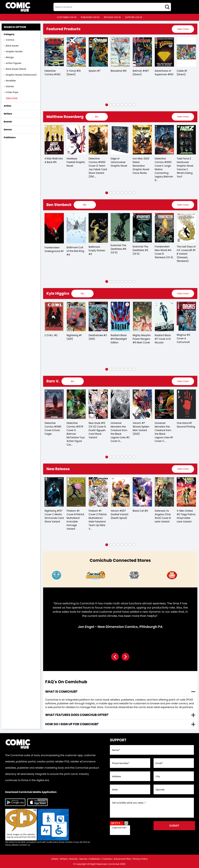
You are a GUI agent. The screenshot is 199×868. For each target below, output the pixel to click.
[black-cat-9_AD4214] (164, 492)
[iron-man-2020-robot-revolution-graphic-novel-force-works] (164, 140)
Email (159, 763)
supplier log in (134, 17)
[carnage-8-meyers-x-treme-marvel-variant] (54, 404)
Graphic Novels (14, 51)
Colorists (107, 859)
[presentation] (183, 29)
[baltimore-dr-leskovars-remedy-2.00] (54, 228)
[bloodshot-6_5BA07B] (120, 52)
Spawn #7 (95, 71)
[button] (107, 105)
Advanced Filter (122, 859)
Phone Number (121, 763)
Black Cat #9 (162, 511)
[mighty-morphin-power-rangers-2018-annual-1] (54, 316)
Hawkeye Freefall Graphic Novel (98, 162)
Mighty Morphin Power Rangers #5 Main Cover (164, 339)
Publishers (95, 859)
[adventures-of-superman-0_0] (164, 52)
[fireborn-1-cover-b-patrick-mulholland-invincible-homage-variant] (98, 492)
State (115, 790)
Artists (55, 859)
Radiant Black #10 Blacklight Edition (141, 339)
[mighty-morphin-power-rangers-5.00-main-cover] (164, 316)
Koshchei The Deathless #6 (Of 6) (140, 249)
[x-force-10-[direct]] (76, 52)
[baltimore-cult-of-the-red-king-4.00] (98, 228)
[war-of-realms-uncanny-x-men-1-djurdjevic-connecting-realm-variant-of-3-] (54, 140)
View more (12, 98)
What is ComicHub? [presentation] (61, 692)
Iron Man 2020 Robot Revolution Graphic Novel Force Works (163, 166)
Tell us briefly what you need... (129, 803)
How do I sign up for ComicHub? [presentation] (72, 724)
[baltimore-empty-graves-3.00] (120, 228)
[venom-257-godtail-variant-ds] (142, 492)
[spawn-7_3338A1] (98, 52)
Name (116, 750)
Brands (74, 859)
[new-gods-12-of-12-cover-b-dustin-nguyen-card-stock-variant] (120, 404)
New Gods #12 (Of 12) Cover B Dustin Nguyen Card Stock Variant (119, 430)
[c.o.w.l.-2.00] (76, 316)
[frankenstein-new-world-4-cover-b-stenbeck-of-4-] (186, 228)
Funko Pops (12, 92)
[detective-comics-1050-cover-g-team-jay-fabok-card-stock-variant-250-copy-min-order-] (120, 140)
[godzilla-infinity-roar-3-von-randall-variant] (54, 492)
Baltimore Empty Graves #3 (119, 250)
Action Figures (14, 63)
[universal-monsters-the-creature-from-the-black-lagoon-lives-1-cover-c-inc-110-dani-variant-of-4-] (186, 404)
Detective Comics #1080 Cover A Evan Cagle (75, 428)
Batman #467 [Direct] (141, 73)
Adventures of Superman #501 (164, 73)
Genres (83, 859)
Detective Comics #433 (52, 73)
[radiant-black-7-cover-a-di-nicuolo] (186, 316)
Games (10, 86)
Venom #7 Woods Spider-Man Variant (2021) (163, 428)
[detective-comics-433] (54, 52)
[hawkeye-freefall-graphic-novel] (98, 140)
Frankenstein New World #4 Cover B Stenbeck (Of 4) (186, 252)
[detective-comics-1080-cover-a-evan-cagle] (76, 404)
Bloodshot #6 (119, 71)
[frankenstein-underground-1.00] (76, 228)
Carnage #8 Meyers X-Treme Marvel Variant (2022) (54, 428)
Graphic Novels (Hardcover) (21, 75)
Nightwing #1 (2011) (96, 337)
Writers (64, 859)
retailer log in (112, 17)
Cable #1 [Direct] (182, 73)
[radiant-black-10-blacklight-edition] (142, 316)
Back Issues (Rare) (16, 69)
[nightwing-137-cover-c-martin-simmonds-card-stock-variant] (76, 492)
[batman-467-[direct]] (142, 52)
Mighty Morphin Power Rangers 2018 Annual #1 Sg (54, 341)
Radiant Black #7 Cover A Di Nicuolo (185, 339)
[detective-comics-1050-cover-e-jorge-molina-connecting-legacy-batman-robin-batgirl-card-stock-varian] (186, 140)
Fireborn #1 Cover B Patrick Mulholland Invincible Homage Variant (97, 520)
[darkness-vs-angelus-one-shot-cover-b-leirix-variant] (186, 492)
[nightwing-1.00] (98, 316)
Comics (10, 40)
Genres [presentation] (8, 130)
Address (116, 777)
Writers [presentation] (8, 114)
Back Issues (12, 46)
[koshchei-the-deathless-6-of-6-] (142, 227)
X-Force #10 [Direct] (74, 73)
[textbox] (112, 7)
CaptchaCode (119, 828)
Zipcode (160, 790)
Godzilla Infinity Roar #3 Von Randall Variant (54, 514)
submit (174, 826)
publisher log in (90, 17)
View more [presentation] (183, 29)
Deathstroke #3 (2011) (120, 337)
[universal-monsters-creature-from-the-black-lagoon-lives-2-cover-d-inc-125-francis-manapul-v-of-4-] (142, 404)
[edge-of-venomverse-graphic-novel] (142, 140)
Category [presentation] (9, 34)
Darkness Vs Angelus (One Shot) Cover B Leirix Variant (185, 516)
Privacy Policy (140, 859)
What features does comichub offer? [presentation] (77, 715)
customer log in (67, 17)
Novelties (11, 81)
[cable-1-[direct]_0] (186, 52)
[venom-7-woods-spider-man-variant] (164, 404)
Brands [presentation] (8, 122)
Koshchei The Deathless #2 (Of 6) (162, 250)
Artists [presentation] (7, 106)
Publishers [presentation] (10, 137)
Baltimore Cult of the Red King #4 (97, 251)
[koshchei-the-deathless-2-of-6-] (164, 228)
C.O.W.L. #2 (73, 335)
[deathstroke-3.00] (120, 316)
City (158, 777)
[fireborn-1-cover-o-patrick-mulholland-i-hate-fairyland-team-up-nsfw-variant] (120, 492)
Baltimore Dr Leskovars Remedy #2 (52, 250)
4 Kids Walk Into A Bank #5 (76, 160)
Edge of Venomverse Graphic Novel (141, 162)
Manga (10, 57)
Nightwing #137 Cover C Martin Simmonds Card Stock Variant (76, 516)
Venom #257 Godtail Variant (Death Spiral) (142, 514)
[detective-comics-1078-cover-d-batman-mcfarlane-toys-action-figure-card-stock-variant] (98, 404)
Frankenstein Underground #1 (76, 249)
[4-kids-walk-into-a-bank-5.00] (76, 140)
